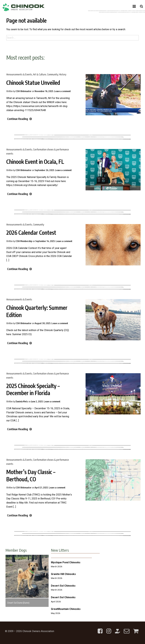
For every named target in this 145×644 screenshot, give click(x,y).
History (63, 74)
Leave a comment (62, 91)
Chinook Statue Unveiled (33, 83)
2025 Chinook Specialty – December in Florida (33, 389)
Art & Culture (40, 74)
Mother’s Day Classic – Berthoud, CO (31, 475)
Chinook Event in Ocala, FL (35, 162)
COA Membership (24, 241)
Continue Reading (19, 119)
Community (53, 74)
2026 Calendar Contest (31, 233)
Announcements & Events (19, 74)
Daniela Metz (22, 401)
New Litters (60, 550)
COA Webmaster (24, 91)
